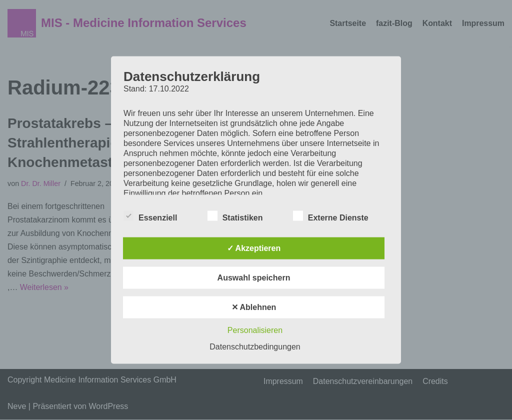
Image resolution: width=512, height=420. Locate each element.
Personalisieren (255, 330)
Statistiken (235, 216)
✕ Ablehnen (254, 307)
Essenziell (150, 216)
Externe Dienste (331, 216)
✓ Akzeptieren (254, 248)
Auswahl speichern (254, 278)
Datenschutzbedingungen (255, 347)
